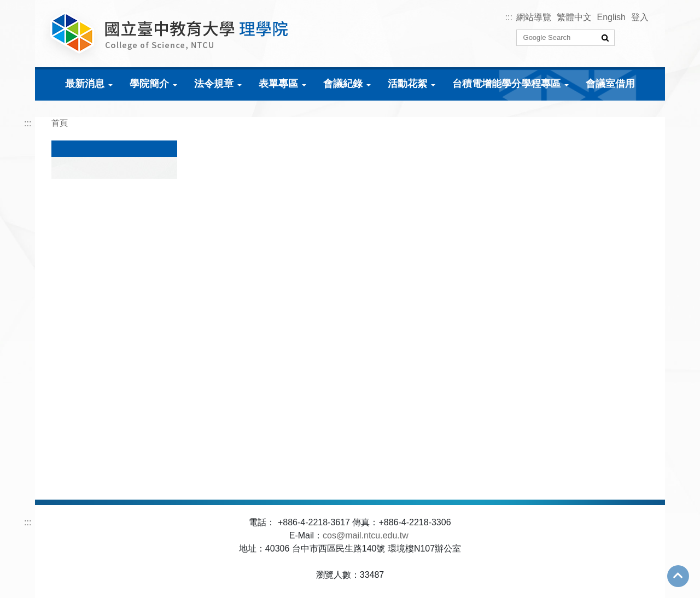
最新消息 (85, 84)
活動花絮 (407, 84)
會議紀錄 (343, 84)
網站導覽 (534, 17)
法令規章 (214, 84)
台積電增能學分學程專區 (506, 84)
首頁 (60, 123)
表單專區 (278, 84)
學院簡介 (149, 84)
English (611, 17)
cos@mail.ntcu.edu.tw (366, 535)
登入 (640, 17)
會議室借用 (610, 84)
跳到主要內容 (26, 6)
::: (509, 17)
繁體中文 (574, 17)
